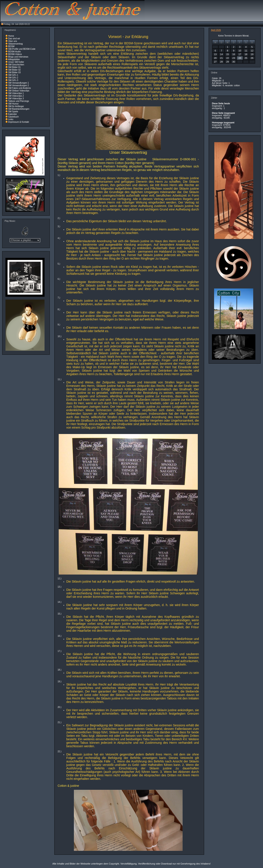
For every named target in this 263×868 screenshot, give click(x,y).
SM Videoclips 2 (16, 96)
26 (252, 58)
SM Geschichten (16, 65)
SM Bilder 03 (14, 72)
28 (221, 62)
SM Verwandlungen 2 (19, 85)
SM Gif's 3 (13, 80)
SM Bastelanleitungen (19, 109)
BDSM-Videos (15, 54)
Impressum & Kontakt (19, 122)
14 (221, 54)
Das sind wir (14, 39)
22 (228, 58)
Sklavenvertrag (16, 44)
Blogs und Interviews (18, 57)
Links (11, 119)
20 (215, 58)
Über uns (13, 41)
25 (246, 58)
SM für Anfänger (16, 106)
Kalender (13, 114)
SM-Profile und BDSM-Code (22, 49)
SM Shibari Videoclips (19, 91)
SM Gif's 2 (13, 78)
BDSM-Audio (15, 52)
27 (215, 62)
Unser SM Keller (16, 62)
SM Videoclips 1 (16, 93)
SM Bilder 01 (14, 67)
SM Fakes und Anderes (20, 88)
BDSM (11, 46)
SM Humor (13, 104)
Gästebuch (13, 117)
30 (234, 62)
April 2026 (216, 30)
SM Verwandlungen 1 (19, 83)
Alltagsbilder (14, 59)
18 (246, 54)
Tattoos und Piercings (19, 101)
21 (221, 58)
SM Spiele (13, 112)
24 (240, 58)
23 (234, 58)
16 (234, 54)
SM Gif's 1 (13, 75)
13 (215, 54)
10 (240, 51)
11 (246, 51)
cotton (237, 85)
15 (228, 54)
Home (11, 36)
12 (252, 51)
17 (240, 54)
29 (228, 62)
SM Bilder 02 (14, 70)
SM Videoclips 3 (16, 99)
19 (252, 54)
